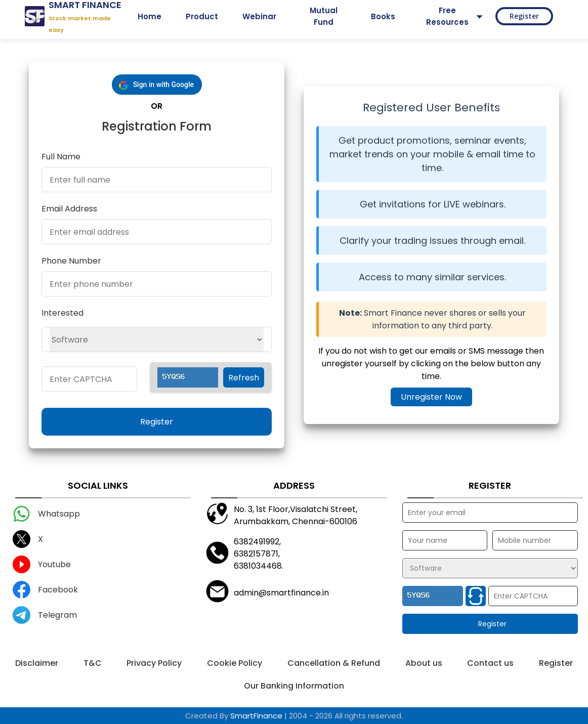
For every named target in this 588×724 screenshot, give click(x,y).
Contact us (490, 663)
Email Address (69, 209)
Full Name (61, 157)
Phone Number (71, 261)
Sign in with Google (163, 84)
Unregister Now (431, 397)
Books (383, 16)
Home (150, 16)
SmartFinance (256, 716)
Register (524, 16)
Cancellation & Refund (334, 663)
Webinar (259, 16)
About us (424, 663)
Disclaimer (37, 663)
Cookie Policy (235, 663)
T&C (93, 663)
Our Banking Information (294, 686)
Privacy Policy (154, 663)
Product (202, 16)
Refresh (244, 378)
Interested (62, 313)
